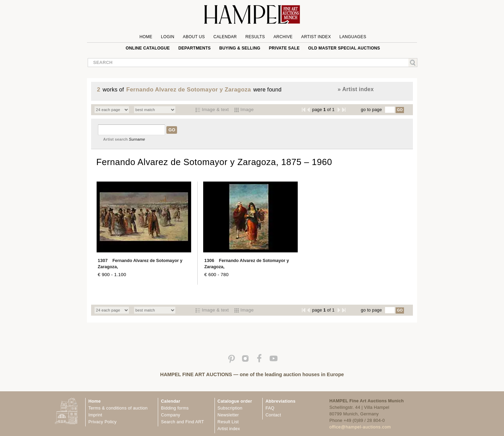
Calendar (225, 37)
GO (400, 110)
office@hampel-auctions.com (360, 427)
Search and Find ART (182, 422)
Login (168, 37)
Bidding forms (175, 408)
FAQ (270, 408)
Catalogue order (235, 401)
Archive (283, 37)
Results (255, 37)
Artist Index (316, 37)
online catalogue (148, 48)
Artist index (229, 429)
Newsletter (228, 415)
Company (171, 415)
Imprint (95, 415)
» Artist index (356, 89)
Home (146, 37)
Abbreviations (280, 401)
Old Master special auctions (344, 48)
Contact (273, 415)
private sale (284, 48)
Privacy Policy (102, 422)
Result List (228, 422)
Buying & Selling (240, 48)
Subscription (230, 408)
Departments (195, 48)
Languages (353, 37)
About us (194, 37)
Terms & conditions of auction (118, 408)
